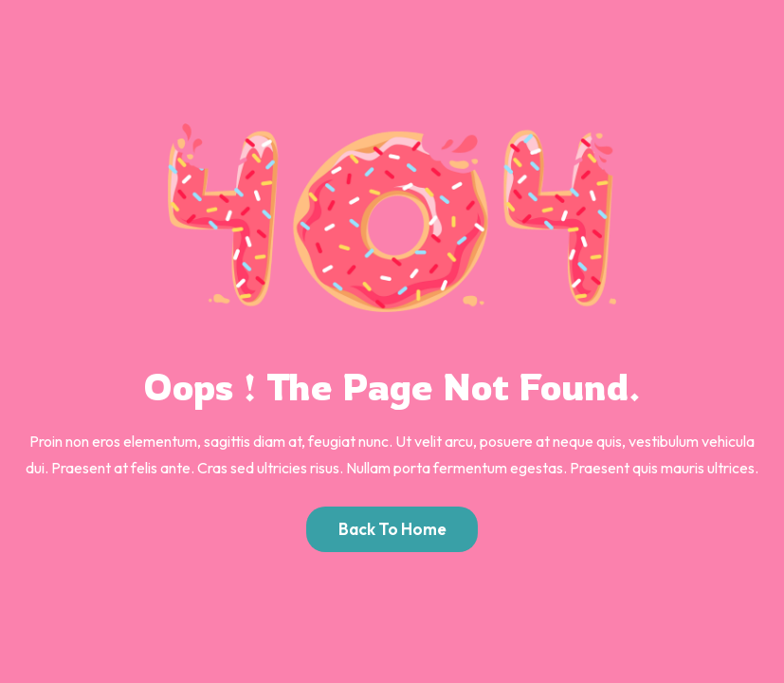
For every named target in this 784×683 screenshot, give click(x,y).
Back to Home (392, 529)
